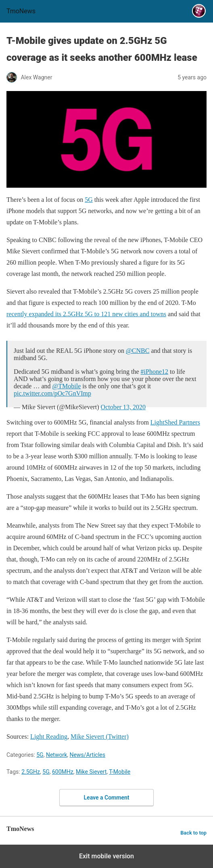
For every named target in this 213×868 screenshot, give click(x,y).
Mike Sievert (91, 772)
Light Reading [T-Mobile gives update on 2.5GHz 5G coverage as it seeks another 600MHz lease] (49, 736)
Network (56, 755)
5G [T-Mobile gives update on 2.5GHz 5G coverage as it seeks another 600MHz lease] (89, 200)
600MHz (63, 772)
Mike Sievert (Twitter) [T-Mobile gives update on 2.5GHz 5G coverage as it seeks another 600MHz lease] (100, 736)
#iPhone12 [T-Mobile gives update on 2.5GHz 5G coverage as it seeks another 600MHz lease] (155, 372)
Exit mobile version (106, 856)
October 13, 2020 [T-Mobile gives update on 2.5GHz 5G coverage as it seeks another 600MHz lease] (123, 407)
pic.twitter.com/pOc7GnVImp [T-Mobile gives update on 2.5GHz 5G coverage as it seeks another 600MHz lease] (52, 393)
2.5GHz (31, 772)
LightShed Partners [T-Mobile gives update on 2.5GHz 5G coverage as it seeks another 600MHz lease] (175, 422)
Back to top (193, 833)
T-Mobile (120, 772)
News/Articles (87, 755)
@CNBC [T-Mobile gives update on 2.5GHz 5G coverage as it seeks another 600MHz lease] (138, 351)
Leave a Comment (107, 798)
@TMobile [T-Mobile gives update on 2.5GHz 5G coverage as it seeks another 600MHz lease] (67, 386)
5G (40, 755)
